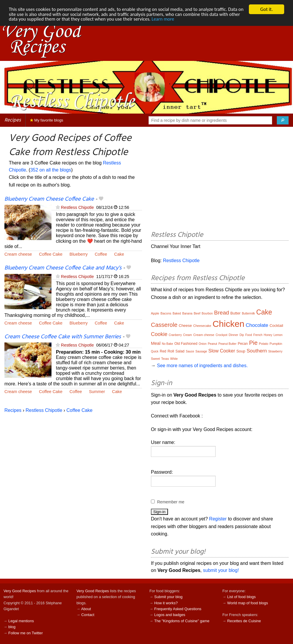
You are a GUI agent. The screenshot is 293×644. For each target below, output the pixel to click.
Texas (165, 359)
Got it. (266, 9)
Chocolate (257, 325)
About (86, 609)
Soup (241, 351)
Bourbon (207, 313)
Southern (257, 351)
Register (218, 519)
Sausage (201, 351)
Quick (155, 351)
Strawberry (275, 351)
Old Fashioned (186, 344)
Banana (187, 313)
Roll (171, 351)
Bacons (166, 313)
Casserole (164, 325)
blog (12, 627)
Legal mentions (21, 621)
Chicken (228, 324)
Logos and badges (170, 615)
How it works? (166, 603)
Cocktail (276, 326)
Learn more (180, 20)
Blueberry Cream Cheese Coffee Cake (49, 199)
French (258, 335)
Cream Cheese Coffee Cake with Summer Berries (63, 337)
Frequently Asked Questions (178, 609)
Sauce (190, 351)
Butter (235, 313)
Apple (155, 313)
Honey (268, 335)
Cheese (185, 326)
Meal (156, 343)
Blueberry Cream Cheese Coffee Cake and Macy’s (63, 268)
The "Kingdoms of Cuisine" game (182, 621)
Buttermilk (248, 313)
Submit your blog (168, 597)
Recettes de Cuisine (244, 621)
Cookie (159, 334)
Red (163, 351)
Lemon (278, 335)
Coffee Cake (51, 254)
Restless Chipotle (77, 207)
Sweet (155, 359)
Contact (88, 615)
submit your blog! (221, 570)
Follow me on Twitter (25, 633)
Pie (253, 343)
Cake (119, 254)
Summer (97, 392)
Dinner (233, 335)
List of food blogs (241, 597)
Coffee (101, 254)
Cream (187, 335)
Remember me (171, 502)
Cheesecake (202, 326)
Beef (197, 313)
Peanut (212, 344)
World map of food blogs (247, 603)
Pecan (243, 344)
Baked (177, 313)
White (174, 359)
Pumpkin (276, 344)
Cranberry (175, 335)
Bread (222, 313)
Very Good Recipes (20, 591)
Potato (264, 344)
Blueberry (79, 254)
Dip (242, 335)
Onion (203, 344)
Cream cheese (18, 254)
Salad (180, 351)
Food (249, 335)
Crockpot (222, 335)
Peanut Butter (228, 344)
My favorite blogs (47, 120)
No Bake (167, 344)
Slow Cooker (222, 351)
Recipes (13, 120)
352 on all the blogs (51, 170)
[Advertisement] (220, 180)
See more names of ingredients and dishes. (202, 366)
